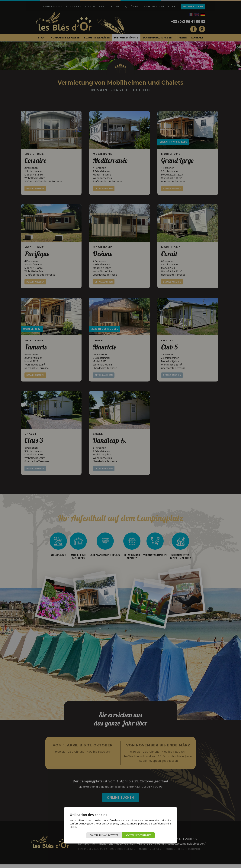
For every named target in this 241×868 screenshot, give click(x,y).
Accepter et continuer (138, 835)
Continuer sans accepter (104, 835)
